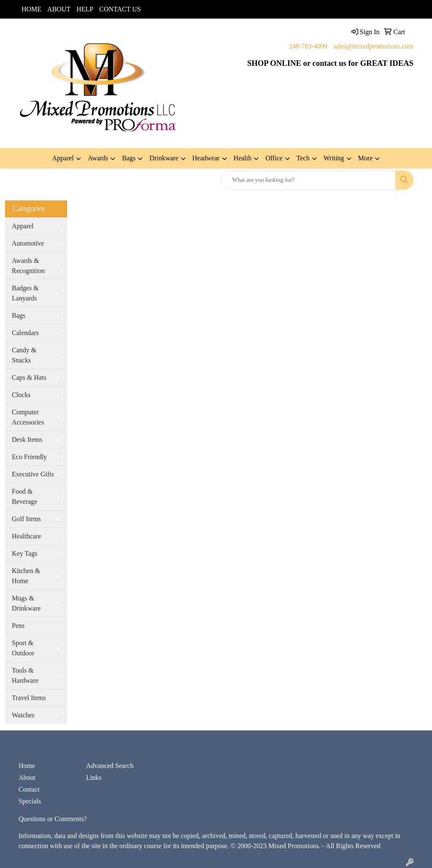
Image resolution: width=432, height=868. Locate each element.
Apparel (23, 226)
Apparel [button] (63, 158)
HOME (31, 9)
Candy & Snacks (24, 355)
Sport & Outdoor (23, 648)
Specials (30, 801)
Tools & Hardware (25, 675)
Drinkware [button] (164, 158)
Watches (23, 715)
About (27, 777)
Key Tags (24, 553)
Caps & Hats (29, 377)
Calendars (25, 333)
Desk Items (27, 439)
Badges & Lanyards (25, 293)
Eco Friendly (29, 457)
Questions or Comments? (53, 819)
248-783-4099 (308, 46)
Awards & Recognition (28, 266)
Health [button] (243, 158)
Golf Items (26, 519)
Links (94, 777)
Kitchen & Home (26, 576)
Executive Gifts (33, 474)
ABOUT (59, 9)
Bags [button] (129, 158)
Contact (29, 789)
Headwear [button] (206, 158)
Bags (19, 315)
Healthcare (26, 536)
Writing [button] (334, 158)
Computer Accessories (28, 417)
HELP (85, 9)
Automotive (28, 243)
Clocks (21, 395)
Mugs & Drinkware (26, 603)
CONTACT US (120, 9)
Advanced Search (110, 766)
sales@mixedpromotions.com (373, 46)
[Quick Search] (308, 180)
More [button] (366, 158)
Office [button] (274, 158)
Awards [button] (98, 158)
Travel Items (29, 698)
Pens (18, 626)
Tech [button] (303, 158)
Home (27, 766)
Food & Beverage (24, 496)
